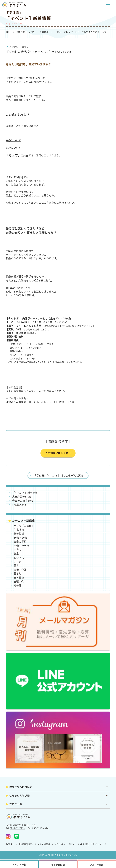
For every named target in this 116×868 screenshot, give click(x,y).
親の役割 (19, 533)
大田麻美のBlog (21, 496)
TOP (8, 32)
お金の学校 (20, 541)
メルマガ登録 (44, 844)
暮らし (25, 47)
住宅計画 (19, 530)
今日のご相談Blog (23, 501)
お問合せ (10, 844)
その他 (18, 585)
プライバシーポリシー (65, 844)
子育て (18, 549)
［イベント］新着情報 (25, 493)
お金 (16, 553)
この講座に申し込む (57, 453)
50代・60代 (21, 538)
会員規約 (85, 844)
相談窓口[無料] (26, 844)
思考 (16, 565)
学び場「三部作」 (24, 526)
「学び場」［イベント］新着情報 (32, 32)
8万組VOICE (19, 504)
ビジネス (19, 558)
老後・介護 (20, 569)
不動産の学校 (21, 546)
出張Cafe (19, 581)
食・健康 (19, 577)
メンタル (14, 47)
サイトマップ (99, 844)
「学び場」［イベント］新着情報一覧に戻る (59, 475)
